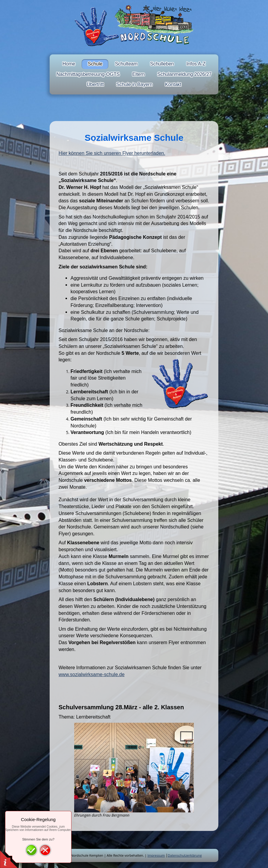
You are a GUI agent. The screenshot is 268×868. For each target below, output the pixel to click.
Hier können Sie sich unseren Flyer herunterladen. (112, 153)
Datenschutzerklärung (185, 855)
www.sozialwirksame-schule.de (92, 674)
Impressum (156, 855)
